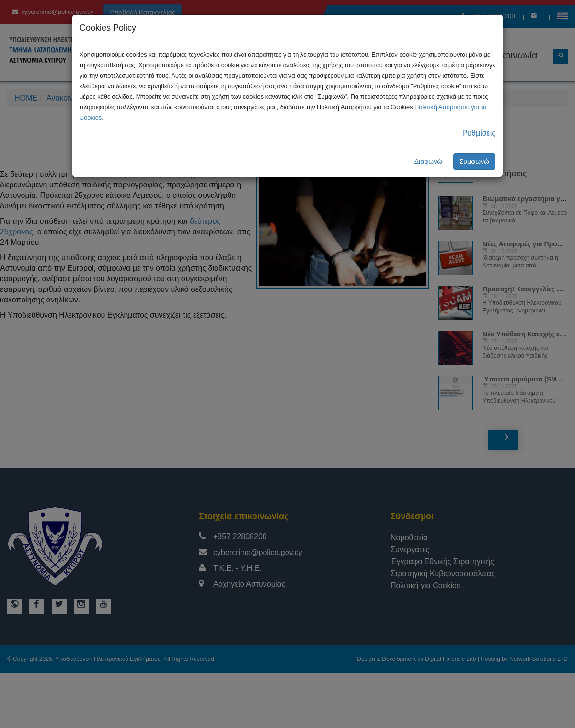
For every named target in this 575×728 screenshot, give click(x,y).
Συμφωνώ (474, 162)
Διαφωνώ (429, 162)
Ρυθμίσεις (479, 133)
